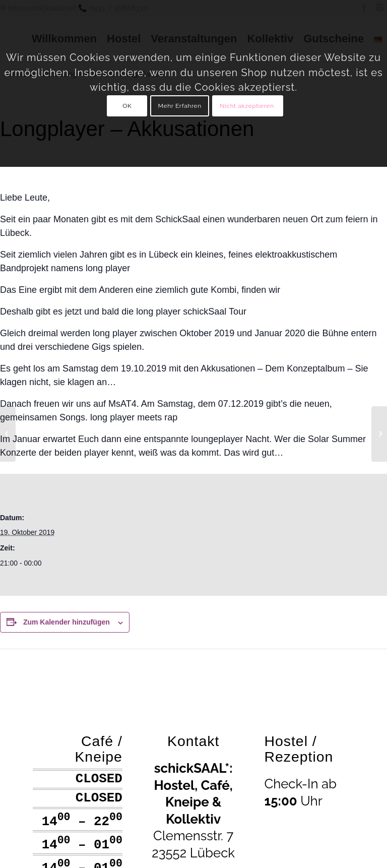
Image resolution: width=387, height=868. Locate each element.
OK (127, 106)
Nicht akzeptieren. (247, 106)
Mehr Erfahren (180, 106)
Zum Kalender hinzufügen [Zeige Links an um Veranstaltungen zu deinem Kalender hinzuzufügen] (67, 622)
